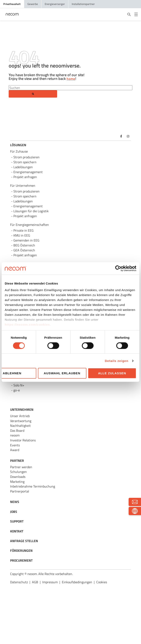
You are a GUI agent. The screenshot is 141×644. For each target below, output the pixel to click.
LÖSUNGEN (18, 145)
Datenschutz (19, 582)
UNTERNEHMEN (22, 409)
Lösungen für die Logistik (31, 211)
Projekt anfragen (25, 255)
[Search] (70, 88)
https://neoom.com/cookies (27, 324)
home (71, 79)
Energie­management (28, 206)
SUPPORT (17, 521)
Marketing (17, 482)
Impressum (50, 582)
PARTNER (17, 461)
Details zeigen (117, 361)
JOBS (14, 512)
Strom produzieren (26, 157)
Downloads (18, 477)
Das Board (17, 430)
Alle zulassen (112, 373)
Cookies (102, 582)
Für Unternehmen (23, 185)
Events (15, 445)
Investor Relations (23, 440)
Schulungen (18, 472)
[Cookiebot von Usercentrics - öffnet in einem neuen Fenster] (118, 268)
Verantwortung (21, 421)
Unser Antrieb (20, 416)
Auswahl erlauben (62, 373)
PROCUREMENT (21, 560)
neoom (15, 435)
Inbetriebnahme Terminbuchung (33, 486)
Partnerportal (20, 491)
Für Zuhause (19, 151)
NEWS (15, 502)
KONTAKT (17, 531)
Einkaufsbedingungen (77, 582)
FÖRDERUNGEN (21, 551)
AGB (35, 582)
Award (15, 450)
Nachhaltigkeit (20, 426)
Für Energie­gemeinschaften (29, 225)
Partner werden (21, 467)
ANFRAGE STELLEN (24, 541)
